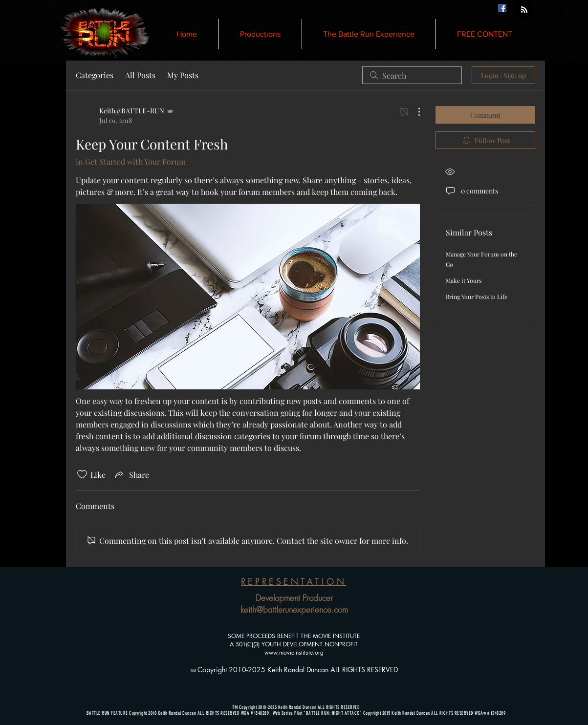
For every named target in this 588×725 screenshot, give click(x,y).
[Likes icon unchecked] (82, 474)
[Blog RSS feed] (524, 10)
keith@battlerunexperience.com (294, 609)
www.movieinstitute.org (294, 652)
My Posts (183, 75)
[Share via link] (131, 474)
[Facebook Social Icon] (502, 8)
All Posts (140, 75)
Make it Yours (464, 280)
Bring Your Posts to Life (477, 297)
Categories (95, 75)
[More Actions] (414, 112)
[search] (412, 75)
